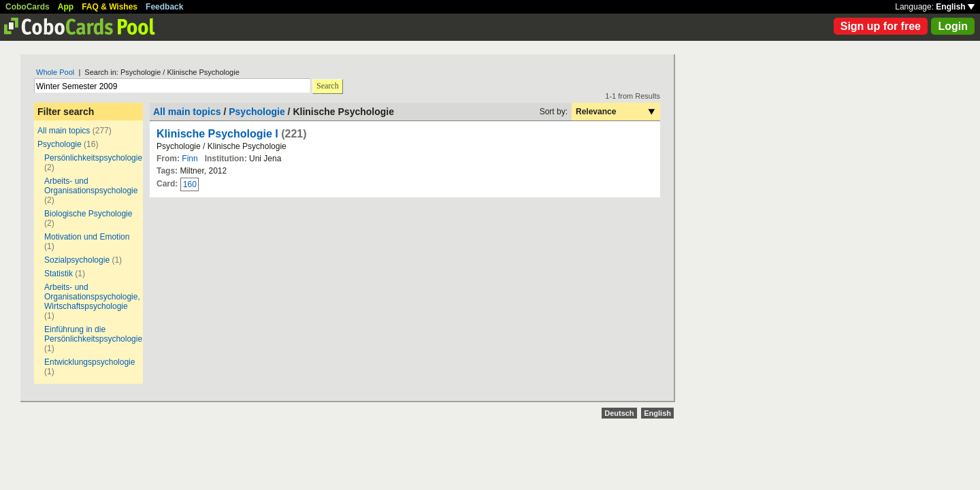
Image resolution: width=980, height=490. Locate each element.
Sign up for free (881, 26)
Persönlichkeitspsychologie (93, 158)
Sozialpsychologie (77, 260)
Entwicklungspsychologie (89, 362)
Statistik (59, 274)
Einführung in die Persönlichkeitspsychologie (93, 334)
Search (328, 86)
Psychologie (60, 144)
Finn (190, 159)
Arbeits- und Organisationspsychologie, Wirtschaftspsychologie (92, 297)
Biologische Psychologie (88, 214)
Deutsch (619, 413)
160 (190, 184)
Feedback (164, 7)
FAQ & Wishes (110, 7)
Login (953, 26)
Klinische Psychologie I (217, 134)
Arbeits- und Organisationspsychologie (91, 186)
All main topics (64, 131)
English (955, 7)
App (66, 7)
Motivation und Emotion (87, 237)
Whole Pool (55, 72)
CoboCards (28, 7)
